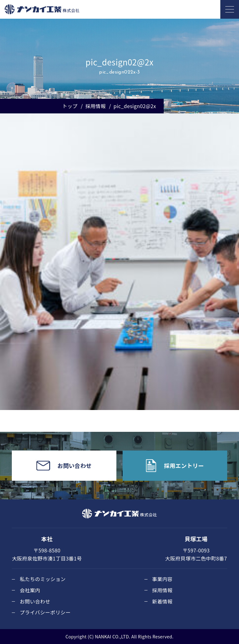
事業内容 (162, 579)
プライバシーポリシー (45, 612)
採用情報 (96, 106)
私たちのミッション (43, 579)
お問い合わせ (35, 601)
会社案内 (30, 590)
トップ (70, 106)
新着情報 (162, 601)
